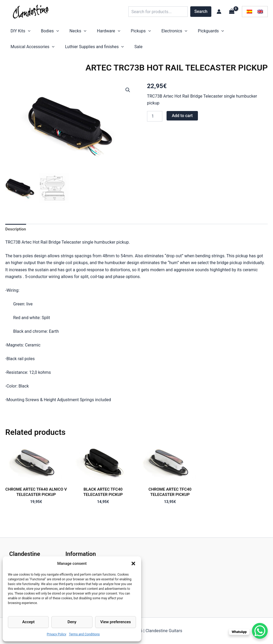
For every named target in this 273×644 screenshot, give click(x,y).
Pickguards (177, 32)
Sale (76, 51)
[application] (25, 32)
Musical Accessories (217, 32)
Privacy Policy (57, 634)
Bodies (42, 32)
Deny (72, 622)
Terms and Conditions (84, 634)
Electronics (145, 32)
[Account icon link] (219, 12)
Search (201, 11)
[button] (133, 563)
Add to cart (182, 121)
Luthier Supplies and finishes (37, 51)
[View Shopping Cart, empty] (232, 11)
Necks (65, 32)
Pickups (117, 32)
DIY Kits (18, 32)
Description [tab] (16, 234)
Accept (28, 622)
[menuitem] (249, 12)
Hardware (90, 32)
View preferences (115, 622)
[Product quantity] (155, 122)
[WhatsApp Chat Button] (260, 631)
